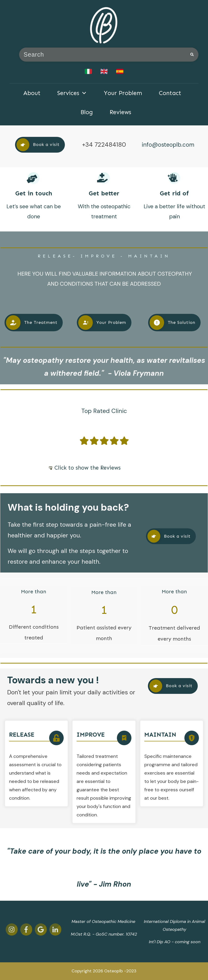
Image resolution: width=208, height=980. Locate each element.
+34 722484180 (104, 145)
